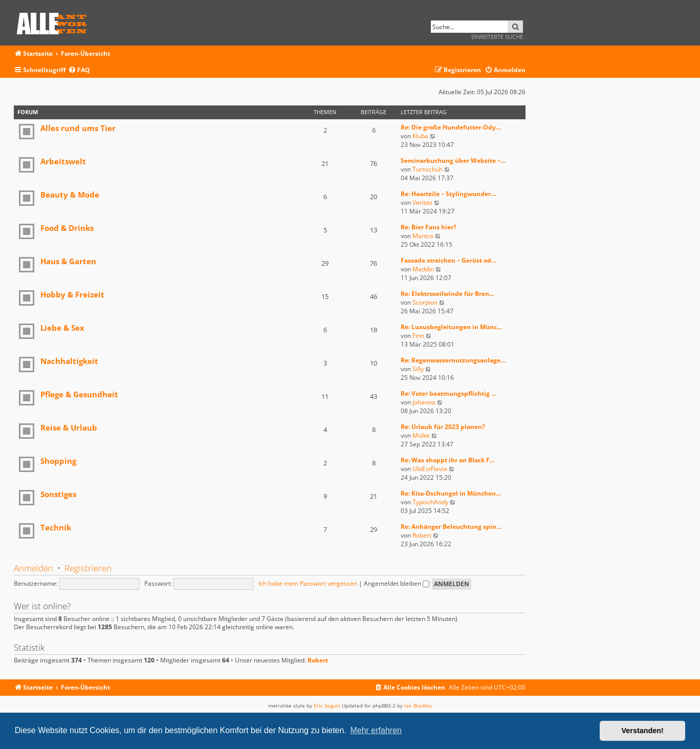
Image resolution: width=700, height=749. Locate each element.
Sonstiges (58, 494)
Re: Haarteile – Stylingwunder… (448, 194)
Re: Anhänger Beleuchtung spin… (451, 527)
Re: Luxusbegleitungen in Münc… (451, 327)
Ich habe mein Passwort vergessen (308, 583)
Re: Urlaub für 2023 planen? (443, 427)
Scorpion (425, 302)
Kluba (420, 136)
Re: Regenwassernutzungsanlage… (453, 360)
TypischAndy (430, 502)
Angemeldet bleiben (397, 583)
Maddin (423, 269)
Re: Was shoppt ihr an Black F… (448, 460)
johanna (424, 402)
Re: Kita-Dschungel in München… (451, 493)
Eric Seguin (327, 705)
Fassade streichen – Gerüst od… (449, 260)
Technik (56, 527)
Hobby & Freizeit (72, 294)
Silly (418, 369)
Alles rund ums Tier (78, 128)
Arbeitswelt (63, 161)
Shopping (58, 461)
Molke (421, 435)
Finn (418, 336)
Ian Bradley (418, 705)
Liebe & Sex (62, 328)
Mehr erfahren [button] (376, 730)
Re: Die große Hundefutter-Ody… (451, 127)
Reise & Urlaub (69, 427)
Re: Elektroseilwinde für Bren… (447, 294)
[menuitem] (79, 70)
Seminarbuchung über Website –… (453, 160)
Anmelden (34, 568)
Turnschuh (428, 169)
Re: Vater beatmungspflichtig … (449, 393)
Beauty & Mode (70, 195)
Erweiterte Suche (497, 37)
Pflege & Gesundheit (79, 394)
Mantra (423, 236)
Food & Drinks (67, 228)
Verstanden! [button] (643, 731)
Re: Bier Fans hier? (429, 227)
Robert (422, 535)
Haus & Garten (68, 261)
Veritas (422, 202)
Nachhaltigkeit (69, 361)
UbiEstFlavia (430, 469)
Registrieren (88, 568)
